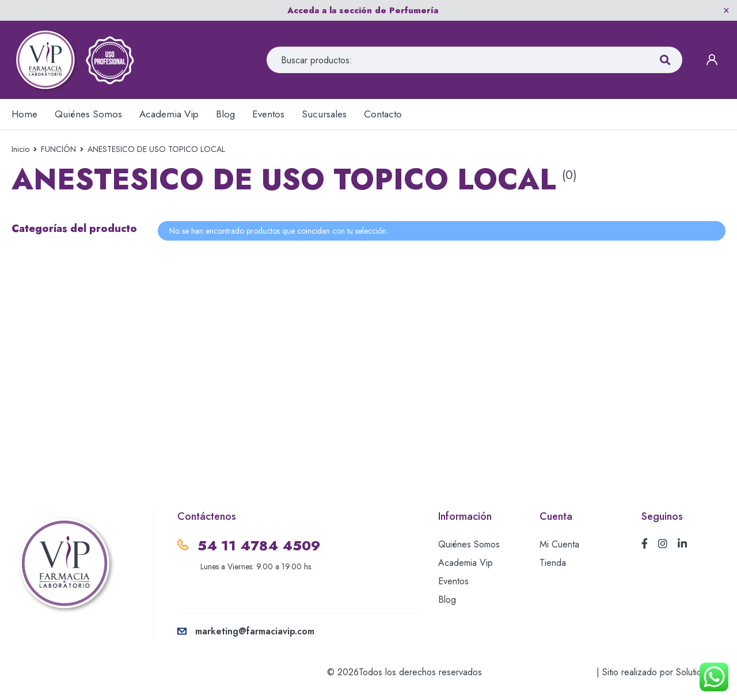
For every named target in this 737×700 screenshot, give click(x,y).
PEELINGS (35, 334)
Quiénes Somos (469, 544)
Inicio (20, 149)
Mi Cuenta (559, 544)
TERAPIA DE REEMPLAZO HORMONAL (70, 395)
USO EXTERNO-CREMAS (69, 429)
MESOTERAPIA (45, 281)
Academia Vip (466, 563)
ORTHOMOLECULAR (60, 308)
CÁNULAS (35, 255)
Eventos (453, 581)
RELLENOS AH (45, 361)
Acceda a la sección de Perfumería (363, 10)
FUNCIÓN (58, 149)
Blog (447, 600)
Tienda (553, 563)
